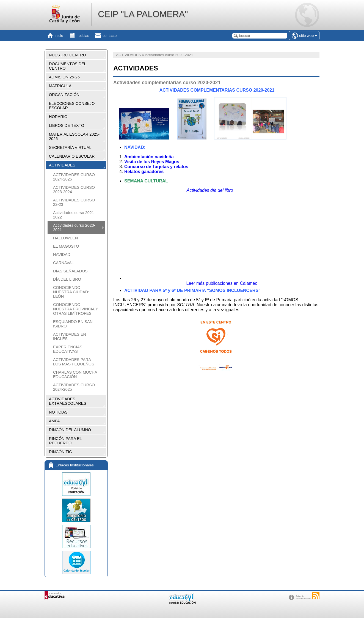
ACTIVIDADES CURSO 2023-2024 (74, 190)
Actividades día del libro (210, 190)
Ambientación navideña (149, 157)
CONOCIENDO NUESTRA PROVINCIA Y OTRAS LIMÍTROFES (75, 309)
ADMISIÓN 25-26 (64, 77)
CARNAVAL (63, 263)
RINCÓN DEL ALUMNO (70, 430)
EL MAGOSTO (66, 246)
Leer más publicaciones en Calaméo (222, 283)
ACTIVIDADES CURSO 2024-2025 (74, 177)
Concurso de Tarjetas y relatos (156, 167)
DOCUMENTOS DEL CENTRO (68, 66)
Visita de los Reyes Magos (152, 162)
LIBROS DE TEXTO (67, 125)
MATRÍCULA (60, 86)
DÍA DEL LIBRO (67, 279)
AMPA (54, 421)
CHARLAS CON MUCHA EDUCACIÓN (75, 374)
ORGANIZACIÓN (64, 95)
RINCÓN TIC (60, 452)
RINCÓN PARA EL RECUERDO (65, 441)
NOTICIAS (58, 412)
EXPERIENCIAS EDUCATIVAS (68, 349)
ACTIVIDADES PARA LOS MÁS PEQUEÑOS (74, 362)
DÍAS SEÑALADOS (70, 271)
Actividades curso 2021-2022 (74, 215)
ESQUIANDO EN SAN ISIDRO (73, 324)
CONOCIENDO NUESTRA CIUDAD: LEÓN (71, 292)
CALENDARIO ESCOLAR (72, 156)
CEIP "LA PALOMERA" (143, 14)
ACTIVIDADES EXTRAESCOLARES (68, 401)
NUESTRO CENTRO (67, 55)
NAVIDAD (62, 255)
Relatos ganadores (144, 172)
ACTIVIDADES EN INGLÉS (70, 337)
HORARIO (58, 117)
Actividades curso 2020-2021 (74, 228)
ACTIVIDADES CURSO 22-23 (74, 202)
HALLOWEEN (65, 238)
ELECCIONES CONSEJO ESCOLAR (72, 106)
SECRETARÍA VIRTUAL (70, 147)
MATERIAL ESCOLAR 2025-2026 (74, 136)
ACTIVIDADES (62, 165)
